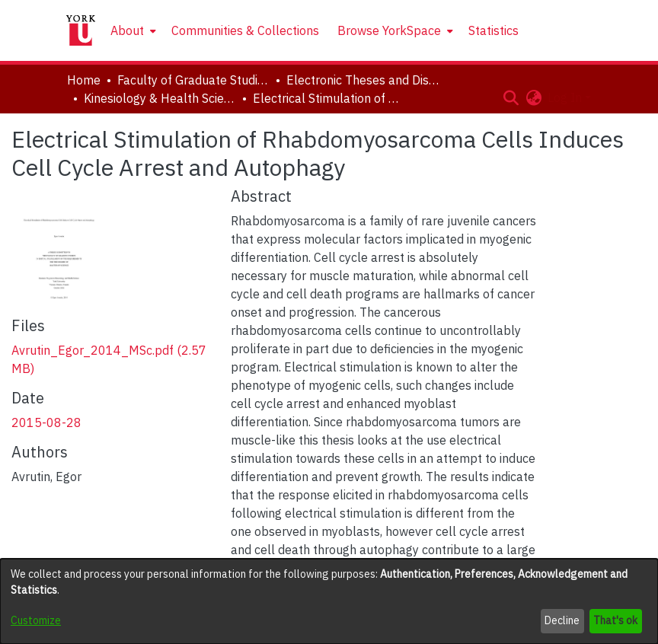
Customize (36, 620)
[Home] (81, 30)
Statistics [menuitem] (493, 30)
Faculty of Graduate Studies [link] (193, 80)
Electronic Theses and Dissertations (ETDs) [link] (363, 80)
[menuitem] (132, 30)
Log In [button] (566, 97)
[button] (511, 97)
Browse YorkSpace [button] (389, 30)
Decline (562, 620)
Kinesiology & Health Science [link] (160, 98)
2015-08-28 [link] (46, 422)
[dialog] (329, 601)
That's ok (615, 620)
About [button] (127, 30)
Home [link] (84, 80)
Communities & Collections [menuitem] (245, 30)
